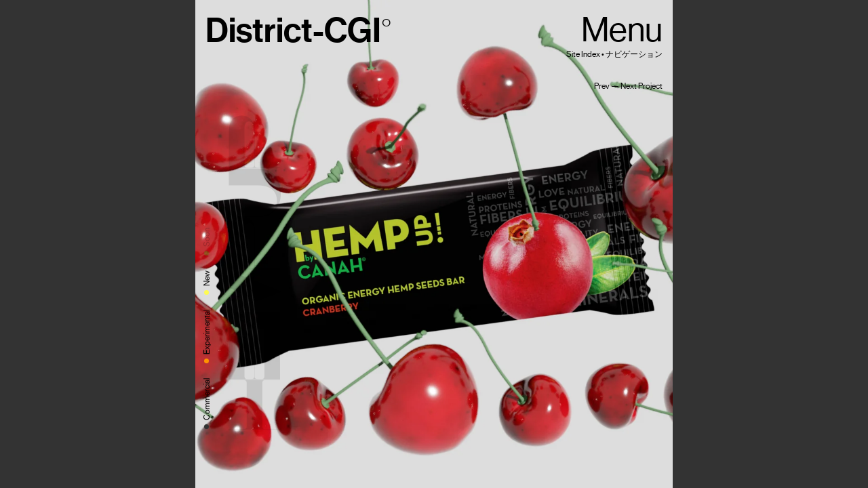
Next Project (642, 86)
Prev (602, 86)
